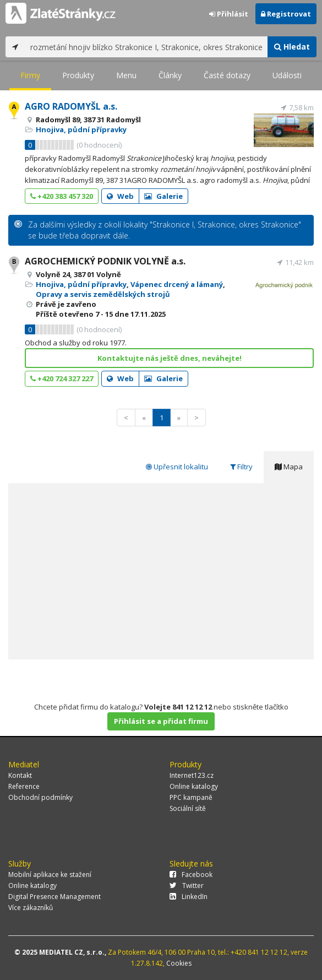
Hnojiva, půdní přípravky (81, 129)
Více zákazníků (31, 908)
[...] (146, 47)
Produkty (78, 75)
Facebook (191, 875)
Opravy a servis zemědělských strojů (103, 294)
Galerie (163, 196)
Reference (24, 786)
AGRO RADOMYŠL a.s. (71, 106)
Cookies (179, 963)
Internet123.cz (192, 775)
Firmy (30, 75)
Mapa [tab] (289, 467)
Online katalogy (194, 786)
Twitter (187, 886)
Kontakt (20, 775)
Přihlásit (229, 14)
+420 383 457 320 (62, 196)
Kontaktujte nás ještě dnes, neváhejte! (170, 358)
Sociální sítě (188, 808)
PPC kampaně (191, 797)
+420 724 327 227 (62, 378)
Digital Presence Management (54, 897)
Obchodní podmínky (40, 797)
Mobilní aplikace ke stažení (50, 875)
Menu (126, 75)
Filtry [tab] (241, 467)
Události (287, 75)
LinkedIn (189, 897)
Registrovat (286, 14)
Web (120, 196)
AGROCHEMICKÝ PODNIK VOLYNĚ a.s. (105, 261)
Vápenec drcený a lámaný (177, 284)
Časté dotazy (227, 75)
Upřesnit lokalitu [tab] (177, 467)
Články (170, 75)
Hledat (292, 47)
